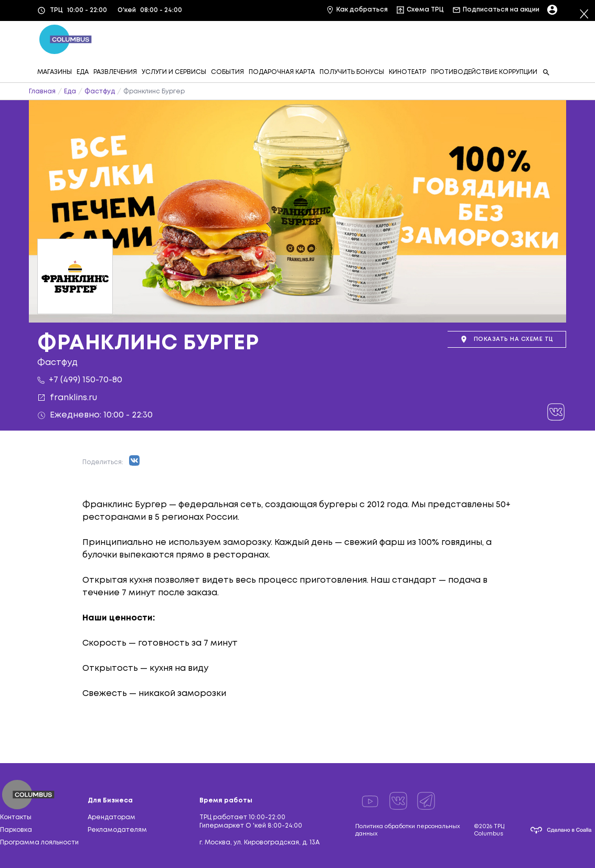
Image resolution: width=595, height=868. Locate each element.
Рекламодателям (117, 830)
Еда (70, 92)
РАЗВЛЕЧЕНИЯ (115, 72)
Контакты (16, 817)
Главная (42, 92)
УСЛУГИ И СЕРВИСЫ (174, 72)
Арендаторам (111, 817)
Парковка (16, 830)
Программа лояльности (39, 843)
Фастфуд (100, 92)
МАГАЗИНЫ (55, 72)
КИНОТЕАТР (407, 72)
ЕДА (83, 72)
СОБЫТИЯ (227, 72)
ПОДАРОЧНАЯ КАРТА (282, 72)
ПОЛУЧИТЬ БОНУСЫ (352, 72)
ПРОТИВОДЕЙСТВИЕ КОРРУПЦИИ (484, 72)
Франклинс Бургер (154, 92)
